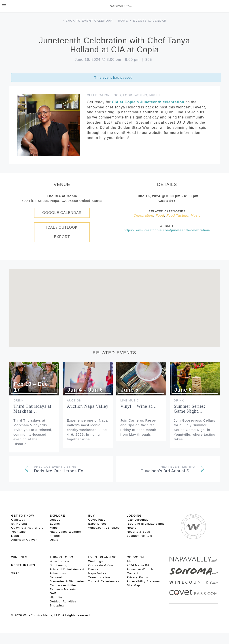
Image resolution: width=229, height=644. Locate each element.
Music (155, 95)
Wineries (19, 557)
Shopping (57, 605)
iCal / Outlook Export (62, 232)
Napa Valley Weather (65, 532)
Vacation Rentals (139, 536)
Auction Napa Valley (88, 406)
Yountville (18, 532)
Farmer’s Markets (63, 589)
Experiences (98, 524)
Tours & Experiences (104, 581)
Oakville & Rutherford (27, 528)
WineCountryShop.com (105, 528)
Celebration (98, 95)
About (131, 561)
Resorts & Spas (138, 532)
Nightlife (56, 597)
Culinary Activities (63, 585)
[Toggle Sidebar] (4, 6)
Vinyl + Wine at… (139, 406)
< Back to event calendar (88, 21)
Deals (54, 540)
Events (55, 524)
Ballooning (58, 577)
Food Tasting (135, 95)
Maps (54, 528)
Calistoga (18, 520)
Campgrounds (138, 520)
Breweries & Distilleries (67, 581)
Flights (55, 536)
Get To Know (23, 516)
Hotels (132, 528)
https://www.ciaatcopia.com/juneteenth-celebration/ (167, 230)
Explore (57, 516)
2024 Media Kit (138, 565)
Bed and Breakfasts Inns (146, 524)
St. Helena (19, 524)
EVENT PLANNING (103, 557)
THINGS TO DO (61, 557)
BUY (92, 516)
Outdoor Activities (63, 601)
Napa (15, 536)
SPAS (15, 573)
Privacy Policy (137, 577)
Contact (133, 573)
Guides (55, 520)
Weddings (96, 561)
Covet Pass (97, 520)
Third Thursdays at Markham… (32, 409)
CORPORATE (137, 557)
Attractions (58, 573)
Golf (53, 593)
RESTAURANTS (23, 565)
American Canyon (24, 540)
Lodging (134, 516)
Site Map (133, 585)
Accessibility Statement (144, 581)
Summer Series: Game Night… (190, 409)
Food (116, 95)
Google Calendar (62, 213)
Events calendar (150, 21)
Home (123, 21)
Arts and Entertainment (67, 569)
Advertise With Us (140, 569)
